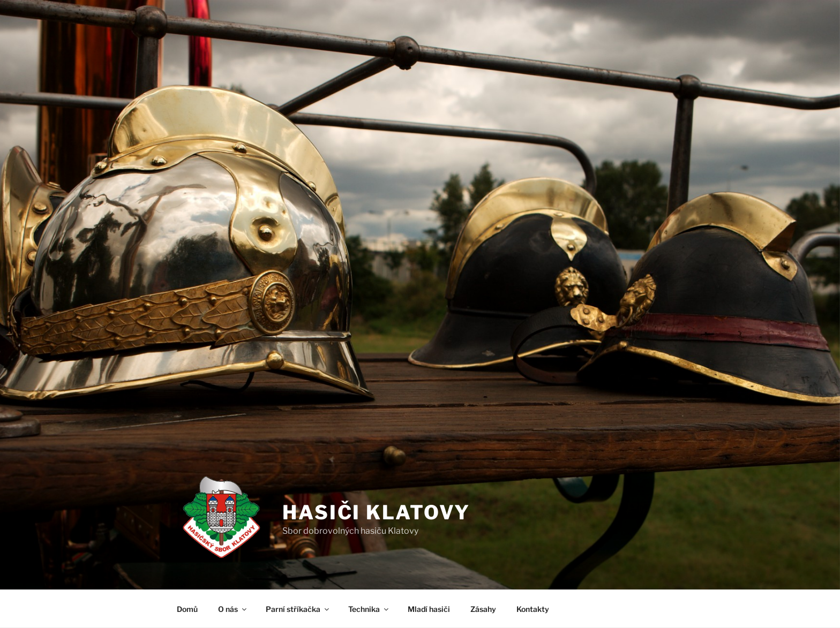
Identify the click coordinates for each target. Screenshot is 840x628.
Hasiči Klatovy (376, 512)
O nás (233, 609)
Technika (369, 609)
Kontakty (533, 609)
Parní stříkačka (298, 609)
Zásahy (483, 609)
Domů (187, 609)
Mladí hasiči (429, 609)
